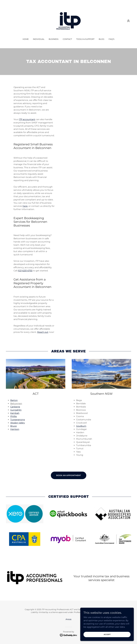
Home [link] (26, 39)
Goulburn (81, 426)
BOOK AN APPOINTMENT (69, 475)
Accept (107, 634)
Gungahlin (16, 410)
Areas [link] (68, 619)
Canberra (15, 407)
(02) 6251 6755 (25, 271)
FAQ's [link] (112, 39)
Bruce (14, 426)
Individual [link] (39, 39)
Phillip (14, 416)
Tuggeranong (18, 420)
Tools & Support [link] (85, 39)
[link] (68, 21)
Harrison (15, 429)
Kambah (15, 413)
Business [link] (54, 39)
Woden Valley (18, 423)
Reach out (43, 332)
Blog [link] (102, 39)
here (25, 206)
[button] (128, 21)
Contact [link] (67, 39)
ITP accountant (27, 119)
